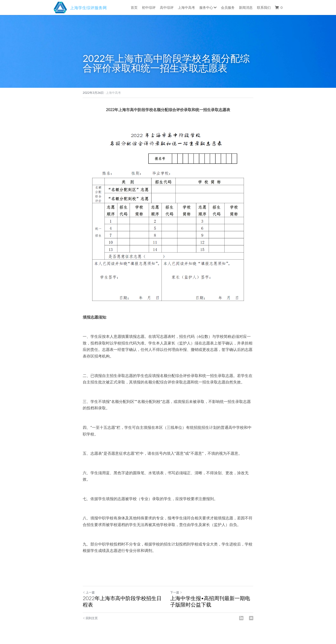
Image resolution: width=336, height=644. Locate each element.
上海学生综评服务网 (88, 8)
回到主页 (90, 618)
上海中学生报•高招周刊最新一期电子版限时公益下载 (210, 601)
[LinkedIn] (241, 618)
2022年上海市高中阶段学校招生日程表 (122, 601)
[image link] (60, 7)
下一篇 (176, 592)
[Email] (251, 618)
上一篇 (89, 592)
